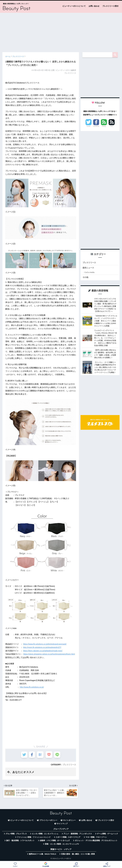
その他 (86, 277)
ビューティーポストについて (74, 6)
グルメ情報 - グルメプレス (16, 834)
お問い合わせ (94, 6)
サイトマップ (62, 824)
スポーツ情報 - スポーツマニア (68, 838)
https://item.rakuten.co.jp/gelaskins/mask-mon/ (43, 651)
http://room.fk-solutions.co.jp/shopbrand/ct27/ (42, 647)
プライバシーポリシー (48, 821)
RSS (112, 126)
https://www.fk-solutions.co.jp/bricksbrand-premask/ (45, 644)
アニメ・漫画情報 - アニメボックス (78, 834)
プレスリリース (69, 765)
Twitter (89, 126)
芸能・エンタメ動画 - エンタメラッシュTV (62, 845)
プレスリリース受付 (110, 6)
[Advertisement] (61, 31)
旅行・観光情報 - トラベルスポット (20, 841)
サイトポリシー (69, 821)
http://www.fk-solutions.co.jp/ (32, 687)
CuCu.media (89, 272)
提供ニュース (89, 268)
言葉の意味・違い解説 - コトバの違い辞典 (78, 855)
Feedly (104, 126)
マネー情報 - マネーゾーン (96, 838)
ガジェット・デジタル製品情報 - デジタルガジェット (96, 841)
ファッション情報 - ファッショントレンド (34, 838)
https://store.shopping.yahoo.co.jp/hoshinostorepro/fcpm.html (49, 654)
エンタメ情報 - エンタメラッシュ (45, 834)
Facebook (96, 126)
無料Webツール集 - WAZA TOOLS (42, 855)
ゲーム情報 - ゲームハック (107, 834)
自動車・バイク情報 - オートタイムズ (55, 841)
